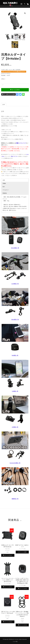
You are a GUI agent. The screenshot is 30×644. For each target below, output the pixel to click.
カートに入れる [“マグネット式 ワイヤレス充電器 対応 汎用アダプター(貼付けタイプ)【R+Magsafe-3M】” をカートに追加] (23, 589)
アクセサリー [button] (6, 190)
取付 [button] (4, 187)
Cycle (27, 154)
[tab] (4, 105)
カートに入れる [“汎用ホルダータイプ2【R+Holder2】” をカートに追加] (8, 555)
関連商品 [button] (5, 193)
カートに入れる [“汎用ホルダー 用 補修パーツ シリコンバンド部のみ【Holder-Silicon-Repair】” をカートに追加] (23, 625)
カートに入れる (16, 90)
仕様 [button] (4, 180)
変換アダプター (14, 156)
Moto (3, 156)
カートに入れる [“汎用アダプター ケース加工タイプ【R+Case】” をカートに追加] (8, 622)
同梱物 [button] (4, 183)
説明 (4, 104)
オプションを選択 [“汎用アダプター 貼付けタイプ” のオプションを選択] (22, 552)
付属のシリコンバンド (21, 143)
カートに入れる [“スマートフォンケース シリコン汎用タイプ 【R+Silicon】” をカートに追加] (8, 587)
